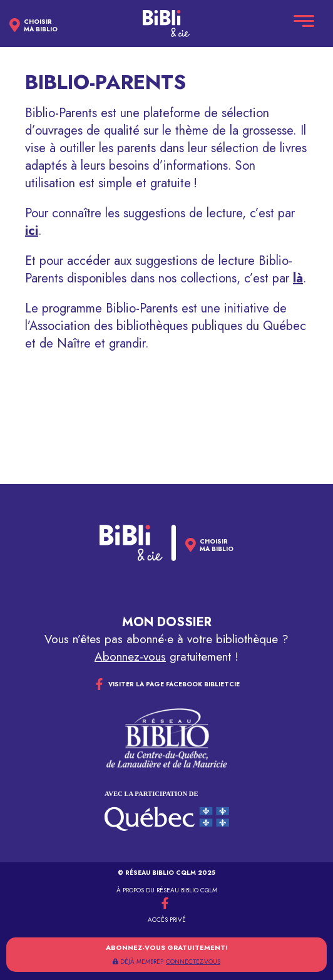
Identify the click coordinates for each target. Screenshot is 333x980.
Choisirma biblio (41, 26)
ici (32, 231)
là (298, 278)
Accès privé (167, 920)
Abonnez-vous (130, 657)
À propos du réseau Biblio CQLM (167, 890)
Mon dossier (167, 622)
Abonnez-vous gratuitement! (167, 947)
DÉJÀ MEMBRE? (166, 962)
